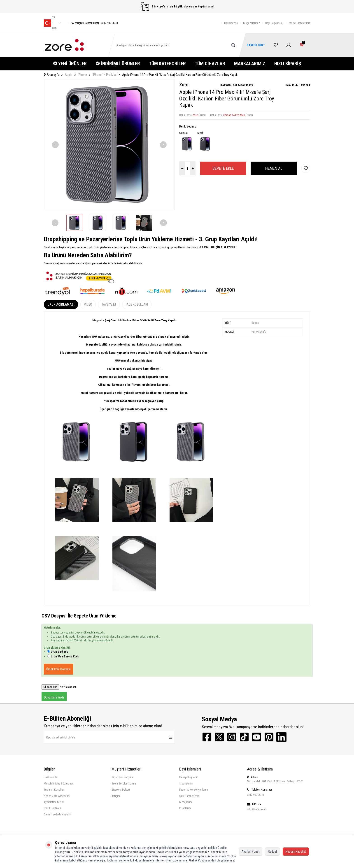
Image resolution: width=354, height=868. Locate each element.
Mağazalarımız (252, 23)
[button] (55, 145)
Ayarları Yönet (250, 852)
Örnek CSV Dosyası (58, 669)
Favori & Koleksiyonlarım (194, 790)
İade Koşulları (137, 304)
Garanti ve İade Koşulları (58, 814)
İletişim (116, 796)
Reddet (272, 852)
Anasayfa (51, 75)
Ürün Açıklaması (61, 304)
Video (88, 304)
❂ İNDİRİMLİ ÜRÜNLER (118, 64)
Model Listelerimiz (299, 23)
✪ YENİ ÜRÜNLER (70, 64)
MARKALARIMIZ (250, 64)
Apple (69, 75)
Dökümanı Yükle (54, 697)
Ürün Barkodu (59, 652)
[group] (109, 145)
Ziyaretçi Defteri (121, 790)
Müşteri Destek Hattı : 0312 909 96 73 (93, 23)
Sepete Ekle (223, 168)
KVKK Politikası (53, 808)
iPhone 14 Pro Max (105, 75)
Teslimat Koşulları (54, 790)
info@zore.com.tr (257, 809)
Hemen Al (274, 168)
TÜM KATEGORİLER (167, 64)
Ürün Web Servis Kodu (65, 656)
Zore (184, 85)
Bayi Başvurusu (274, 23)
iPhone (82, 75)
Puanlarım (185, 808)
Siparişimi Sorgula (122, 777)
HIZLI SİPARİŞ (288, 64)
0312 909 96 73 (255, 795)
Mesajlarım (186, 802)
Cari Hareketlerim (189, 796)
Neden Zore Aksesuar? (57, 796)
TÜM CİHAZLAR (210, 64)
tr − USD (52, 23)
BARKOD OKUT (256, 45)
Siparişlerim (186, 783)
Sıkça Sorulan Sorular (124, 783)
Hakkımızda (231, 23)
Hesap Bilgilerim (189, 777)
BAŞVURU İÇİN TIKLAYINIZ (218, 247)
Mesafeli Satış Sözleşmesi (59, 783)
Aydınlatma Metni (54, 802)
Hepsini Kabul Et (296, 852)
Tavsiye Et (109, 304)
